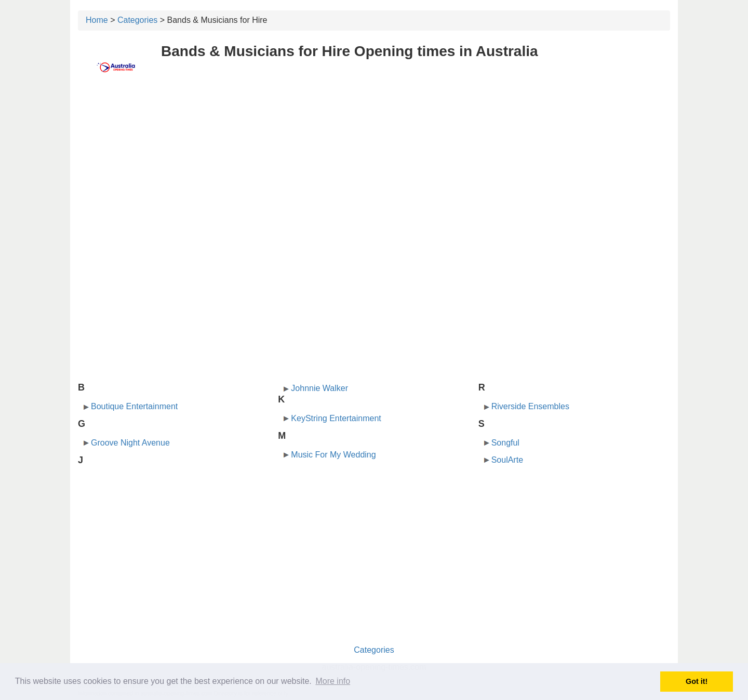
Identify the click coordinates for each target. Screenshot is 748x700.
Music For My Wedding (333, 455)
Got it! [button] (697, 681)
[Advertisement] (374, 165)
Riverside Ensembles (530, 406)
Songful (505, 443)
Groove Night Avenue (130, 443)
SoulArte (507, 460)
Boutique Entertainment (134, 406)
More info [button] (333, 681)
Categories (137, 20)
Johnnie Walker (319, 388)
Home (97, 20)
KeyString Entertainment (336, 418)
